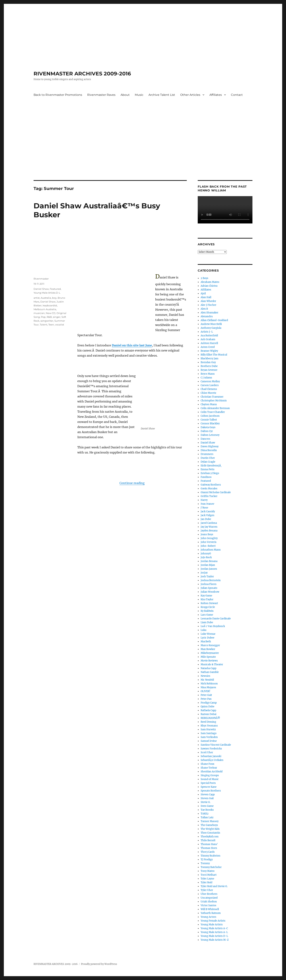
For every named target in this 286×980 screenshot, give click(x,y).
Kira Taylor (207, 599)
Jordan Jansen (209, 569)
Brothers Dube (209, 366)
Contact (237, 95)
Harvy (204, 500)
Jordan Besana (209, 561)
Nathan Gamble (210, 672)
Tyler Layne (207, 879)
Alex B (204, 309)
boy (54, 298)
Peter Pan (206, 699)
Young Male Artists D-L (47, 293)
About (125, 95)
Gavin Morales (209, 489)
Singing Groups (210, 775)
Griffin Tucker (209, 496)
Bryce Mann (208, 374)
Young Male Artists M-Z (215, 940)
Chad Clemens (209, 389)
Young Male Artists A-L (214, 932)
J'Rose (204, 508)
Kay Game (206, 596)
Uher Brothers (209, 894)
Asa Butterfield (209, 336)
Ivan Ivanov (207, 504)
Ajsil (203, 293)
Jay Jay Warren (209, 527)
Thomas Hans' (209, 844)
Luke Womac (208, 634)
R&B (49, 317)
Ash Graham (208, 339)
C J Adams (206, 378)
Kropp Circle (208, 607)
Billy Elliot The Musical (214, 355)
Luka (203, 630)
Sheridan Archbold (212, 772)
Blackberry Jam (209, 359)
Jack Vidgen (207, 515)
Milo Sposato (208, 657)
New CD (51, 313)
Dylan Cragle (208, 462)
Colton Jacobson (210, 416)
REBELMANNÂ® (210, 718)
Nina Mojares (208, 687)
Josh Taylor (207, 577)
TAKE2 (205, 814)
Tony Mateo (208, 871)
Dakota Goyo (208, 427)
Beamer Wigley (209, 351)
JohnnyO (206, 554)
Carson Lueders (210, 385)
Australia (46, 298)
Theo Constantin (210, 833)
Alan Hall (206, 297)
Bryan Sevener (209, 370)
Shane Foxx (207, 764)
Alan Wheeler (208, 301)
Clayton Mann (209, 404)
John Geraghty (209, 538)
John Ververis (209, 542)
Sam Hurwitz (208, 729)
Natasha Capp (208, 668)
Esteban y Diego (210, 473)
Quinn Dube (207, 707)
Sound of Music (210, 779)
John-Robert (208, 546)
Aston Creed (208, 347)
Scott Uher (207, 752)
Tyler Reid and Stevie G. (214, 886)
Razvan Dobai (208, 714)
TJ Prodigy (207, 860)
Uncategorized (209, 898)
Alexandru (207, 316)
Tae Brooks (207, 810)
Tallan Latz (207, 817)
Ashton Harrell (209, 343)
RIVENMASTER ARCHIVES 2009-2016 (82, 74)
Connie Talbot (209, 420)
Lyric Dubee (207, 638)
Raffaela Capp (208, 710)
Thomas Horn (209, 848)
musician (39, 313)
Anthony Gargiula (211, 328)
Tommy (205, 863)
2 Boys (204, 278)
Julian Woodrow (210, 592)
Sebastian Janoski (211, 756)
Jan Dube (206, 519)
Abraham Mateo (210, 282)
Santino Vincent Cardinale (216, 745)
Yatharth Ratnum (211, 913)
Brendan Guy (208, 362)
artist (37, 298)
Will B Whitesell (210, 909)
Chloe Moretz (208, 393)
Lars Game (207, 615)
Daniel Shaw (41, 289)
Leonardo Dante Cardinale (216, 619)
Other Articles (190, 95)
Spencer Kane (209, 787)
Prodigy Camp (209, 703)
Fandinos (206, 477)
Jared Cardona (209, 523)
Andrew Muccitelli (211, 324)
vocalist (60, 325)
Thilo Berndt (208, 840)
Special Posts (208, 783)
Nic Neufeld (207, 680)
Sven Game (207, 806)
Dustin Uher (208, 458)
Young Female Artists (213, 921)
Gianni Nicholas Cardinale (216, 492)
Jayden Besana (209, 531)
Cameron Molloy (210, 381)
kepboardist (50, 305)
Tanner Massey (210, 821)
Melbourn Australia (45, 309)
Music (139, 95)
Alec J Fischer (208, 305)
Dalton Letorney (210, 435)
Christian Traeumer (212, 397)
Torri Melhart (209, 875)
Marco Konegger (210, 645)
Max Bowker (208, 649)
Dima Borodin (209, 450)
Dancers (205, 439)
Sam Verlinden (209, 737)
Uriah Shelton (209, 902)
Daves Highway (210, 446)
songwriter (47, 321)
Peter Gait (206, 695)
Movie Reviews (209, 661)
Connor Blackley (210, 424)
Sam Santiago (209, 733)
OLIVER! (205, 691)
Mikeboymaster (210, 653)
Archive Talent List (162, 95)
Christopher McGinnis (214, 401)
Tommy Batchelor (211, 867)
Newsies (205, 676)
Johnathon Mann (211, 550)
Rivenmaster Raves (101, 95)
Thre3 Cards (208, 852)
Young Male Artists (212, 925)
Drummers (207, 454)
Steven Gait (207, 798)
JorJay (204, 573)
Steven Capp (208, 795)
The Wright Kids (210, 829)
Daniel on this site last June (132, 345)
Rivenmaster (41, 279)
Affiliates (216, 95)
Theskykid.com (210, 837)
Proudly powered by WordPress (99, 964)
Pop (43, 317)
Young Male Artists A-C (214, 928)
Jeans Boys (207, 534)
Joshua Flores (209, 584)
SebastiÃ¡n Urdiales (212, 760)
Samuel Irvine (209, 741)
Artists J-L (207, 332)
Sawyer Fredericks (211, 749)
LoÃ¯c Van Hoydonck (213, 626)
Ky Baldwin (207, 611)
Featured (55, 289)
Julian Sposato (209, 588)
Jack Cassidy (208, 511)
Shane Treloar (209, 768)
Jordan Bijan (208, 565)
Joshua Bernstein (211, 580)
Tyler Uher (207, 890)
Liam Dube (207, 622)
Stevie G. (206, 802)
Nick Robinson (209, 684)
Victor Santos (208, 905)
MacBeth (206, 642)
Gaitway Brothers (211, 485)
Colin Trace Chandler (213, 412)
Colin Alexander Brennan (215, 408)
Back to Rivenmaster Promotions (58, 95)
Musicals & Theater (212, 664)
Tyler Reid (206, 882)
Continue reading (132, 483)
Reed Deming (208, 722)
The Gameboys (209, 825)
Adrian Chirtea (209, 286)
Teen (51, 325)
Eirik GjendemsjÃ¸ (211, 466)
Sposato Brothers (211, 791)
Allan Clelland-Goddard (214, 320)
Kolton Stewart (209, 603)
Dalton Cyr (207, 431)
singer (57, 317)
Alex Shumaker (209, 313)
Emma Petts (208, 469)
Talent (44, 325)
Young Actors (208, 917)
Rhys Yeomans (209, 726)
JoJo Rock (206, 557)
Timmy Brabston (210, 856)
